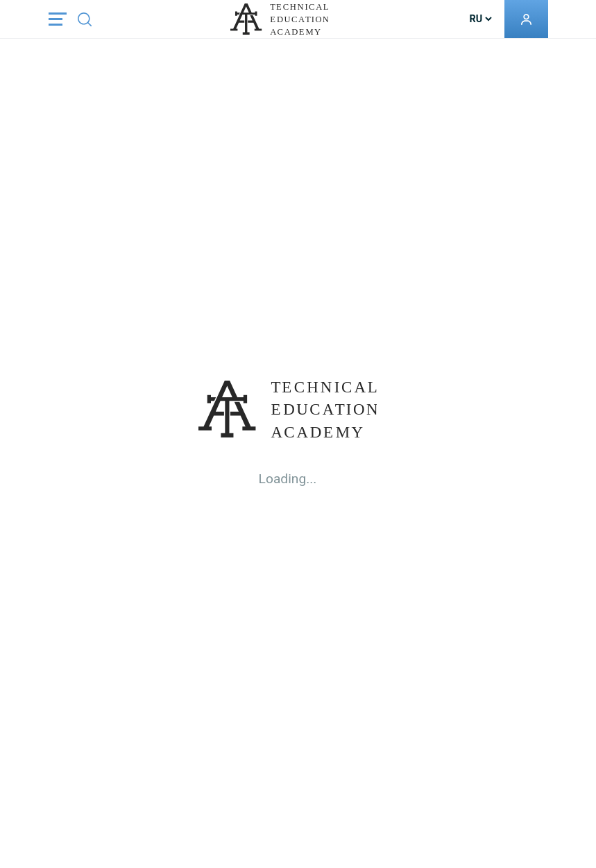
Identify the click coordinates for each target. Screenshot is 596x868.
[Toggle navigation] (58, 19)
